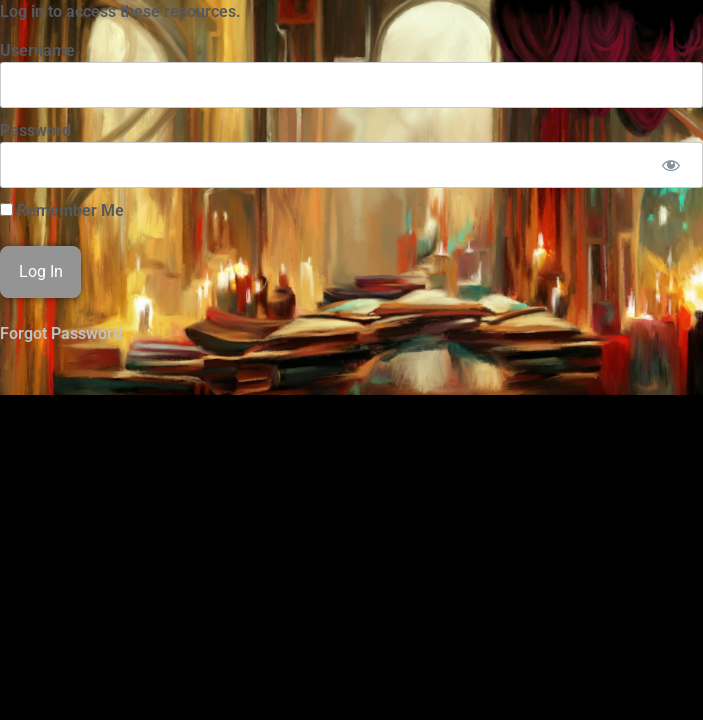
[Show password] (670, 165)
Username (37, 50)
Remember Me (62, 211)
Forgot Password (61, 333)
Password (35, 130)
